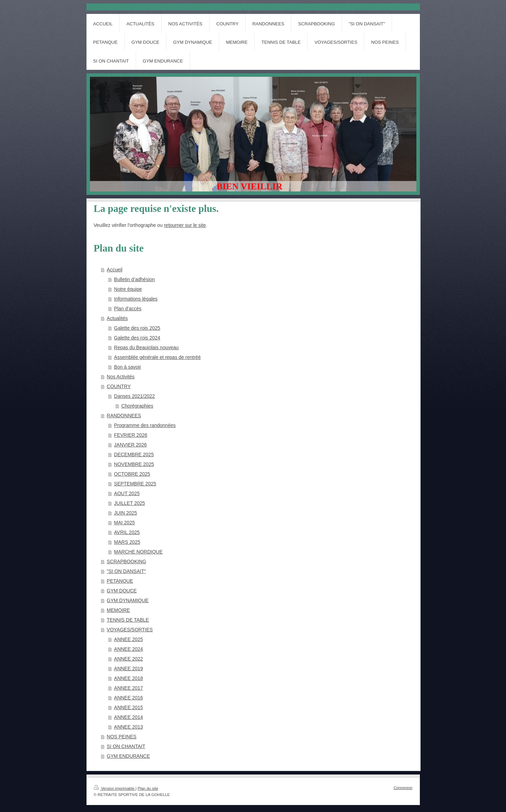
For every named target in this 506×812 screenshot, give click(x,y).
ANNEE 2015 (128, 707)
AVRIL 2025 (127, 532)
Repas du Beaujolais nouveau (146, 347)
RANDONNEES (124, 416)
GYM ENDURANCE (128, 756)
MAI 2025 (124, 523)
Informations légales (136, 299)
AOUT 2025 (127, 493)
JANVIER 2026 (130, 445)
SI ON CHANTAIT (126, 746)
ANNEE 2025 (128, 639)
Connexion (403, 788)
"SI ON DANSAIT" (126, 571)
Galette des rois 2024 (137, 338)
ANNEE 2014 (128, 717)
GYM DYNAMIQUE (128, 600)
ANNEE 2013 (128, 727)
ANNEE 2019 (128, 669)
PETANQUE (120, 581)
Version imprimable (115, 788)
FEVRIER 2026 (131, 435)
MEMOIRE (118, 610)
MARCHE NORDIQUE (138, 552)
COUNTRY (119, 386)
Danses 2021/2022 (134, 396)
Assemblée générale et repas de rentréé (157, 357)
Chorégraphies (137, 406)
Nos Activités (121, 377)
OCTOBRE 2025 (132, 474)
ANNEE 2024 (128, 649)
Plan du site (148, 788)
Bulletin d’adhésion (134, 279)
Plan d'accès (128, 309)
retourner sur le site (185, 225)
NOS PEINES (122, 737)
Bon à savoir (127, 367)
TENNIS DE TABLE (128, 620)
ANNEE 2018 (128, 678)
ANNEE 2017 (128, 688)
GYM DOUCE (122, 591)
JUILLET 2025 (129, 503)
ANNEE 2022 (128, 659)
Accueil (114, 270)
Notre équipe (128, 289)
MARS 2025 (127, 542)
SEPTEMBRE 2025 (135, 484)
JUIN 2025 (125, 513)
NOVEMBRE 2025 (134, 464)
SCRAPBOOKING (126, 561)
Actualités (117, 318)
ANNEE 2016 (128, 698)
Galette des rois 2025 (137, 328)
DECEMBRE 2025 (134, 454)
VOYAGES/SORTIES (130, 630)
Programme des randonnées (145, 425)
